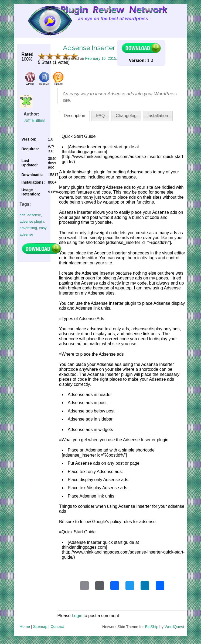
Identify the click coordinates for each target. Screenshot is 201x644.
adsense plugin (32, 221)
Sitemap (40, 626)
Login (77, 616)
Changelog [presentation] (126, 116)
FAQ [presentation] (100, 116)
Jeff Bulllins (35, 120)
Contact (57, 626)
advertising (28, 228)
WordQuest (174, 627)
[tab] (74, 116)
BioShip (152, 627)
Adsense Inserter (89, 48)
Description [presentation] (74, 116)
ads (23, 215)
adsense (34, 215)
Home (25, 626)
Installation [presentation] (158, 116)
